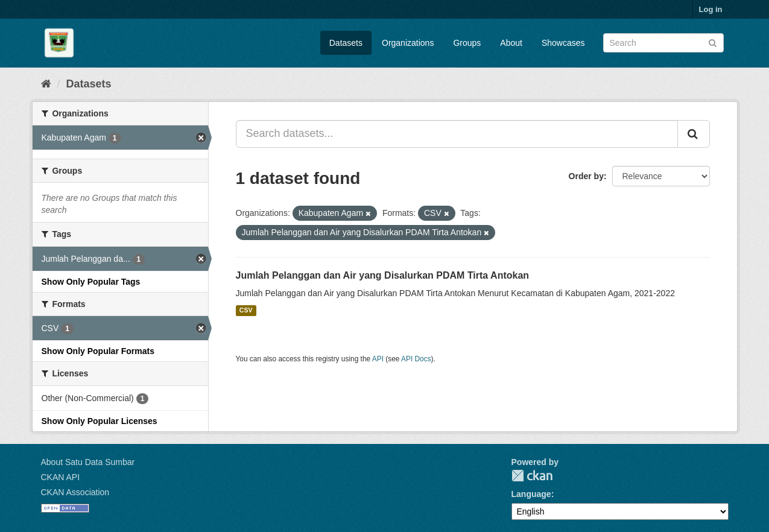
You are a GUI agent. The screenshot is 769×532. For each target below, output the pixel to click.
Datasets (346, 43)
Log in (711, 9)
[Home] (46, 84)
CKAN (532, 476)
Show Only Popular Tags (91, 282)
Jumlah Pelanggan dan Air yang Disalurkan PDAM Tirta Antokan (383, 275)
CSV (246, 311)
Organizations (408, 43)
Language (531, 494)
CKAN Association (75, 492)
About (511, 43)
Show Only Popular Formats (98, 351)
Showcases (563, 43)
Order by (586, 176)
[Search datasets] (663, 43)
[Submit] (713, 42)
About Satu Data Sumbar (88, 462)
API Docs (416, 359)
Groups (467, 43)
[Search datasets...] (457, 134)
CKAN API (61, 477)
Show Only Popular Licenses (100, 421)
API (378, 359)
